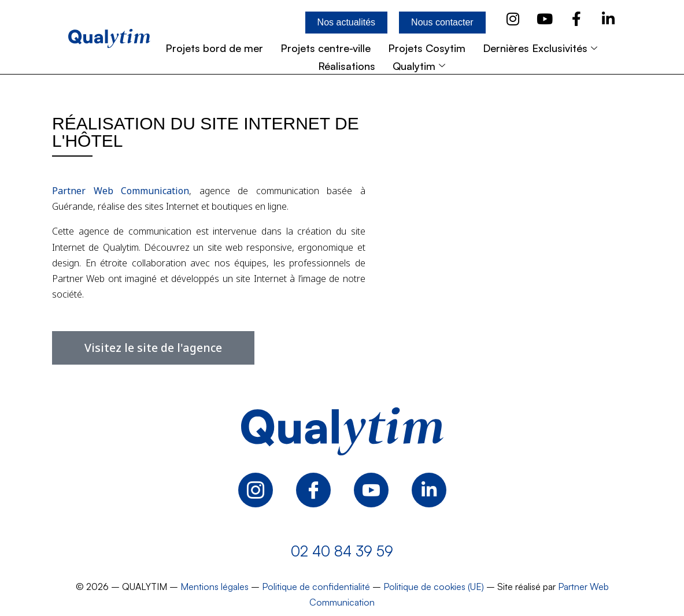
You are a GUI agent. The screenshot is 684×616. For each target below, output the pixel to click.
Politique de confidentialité (316, 587)
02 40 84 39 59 (342, 551)
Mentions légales (215, 587)
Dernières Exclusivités (541, 48)
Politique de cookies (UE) (434, 587)
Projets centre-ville (326, 48)
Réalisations (347, 66)
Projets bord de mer (214, 48)
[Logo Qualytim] (342, 431)
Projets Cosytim (427, 48)
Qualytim (420, 66)
